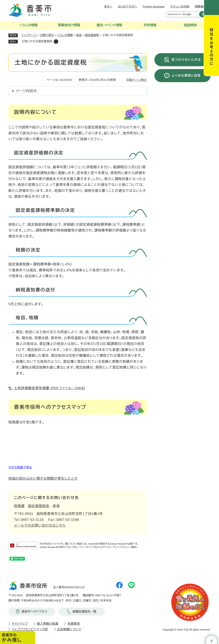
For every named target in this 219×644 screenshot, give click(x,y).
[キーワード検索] (182, 14)
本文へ (108, 6)
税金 (79, 35)
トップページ (29, 35)
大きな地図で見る (20, 467)
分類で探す (47, 35)
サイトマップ (20, 624)
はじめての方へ (127, 6)
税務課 (19, 506)
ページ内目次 (26, 91)
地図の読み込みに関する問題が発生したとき (43, 479)
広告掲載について (69, 629)
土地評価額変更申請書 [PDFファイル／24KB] (50, 388)
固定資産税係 (39, 506)
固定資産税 (92, 35)
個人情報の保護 (48, 624)
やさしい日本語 (180, 6)
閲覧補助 (200, 6)
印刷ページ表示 (137, 80)
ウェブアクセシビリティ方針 (30, 629)
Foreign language (154, 6)
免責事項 (73, 624)
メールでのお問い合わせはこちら (40, 526)
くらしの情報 (65, 35)
